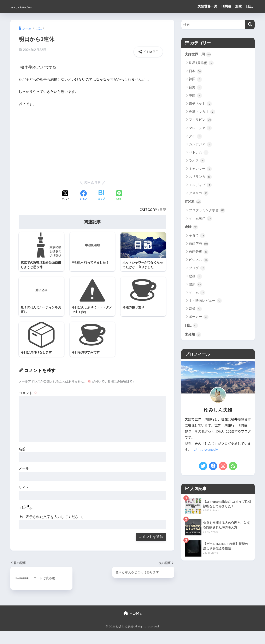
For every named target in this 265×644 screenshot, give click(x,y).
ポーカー (199, 318)
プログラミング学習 (207, 211)
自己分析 (199, 253)
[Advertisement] (53, 140)
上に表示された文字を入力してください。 (52, 517)
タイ (195, 137)
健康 (195, 285)
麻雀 (195, 310)
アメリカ (199, 194)
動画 (195, 277)
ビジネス (199, 261)
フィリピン (200, 120)
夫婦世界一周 (207, 6)
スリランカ (200, 177)
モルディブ (200, 185)
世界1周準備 (201, 63)
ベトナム (199, 153)
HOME (133, 613)
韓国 (195, 80)
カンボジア (200, 145)
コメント (28, 393)
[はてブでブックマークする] (101, 194)
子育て (197, 236)
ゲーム (197, 293)
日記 (249, 6)
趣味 (238, 6)
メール (24, 468)
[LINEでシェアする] (119, 194)
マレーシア (200, 128)
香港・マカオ (202, 112)
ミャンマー (200, 169)
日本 (195, 71)
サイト (24, 487)
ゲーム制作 (200, 219)
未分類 (193, 335)
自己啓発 (199, 245)
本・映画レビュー (205, 301)
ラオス (197, 161)
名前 (22, 449)
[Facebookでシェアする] (83, 194)
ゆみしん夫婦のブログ (37, 6)
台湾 (195, 88)
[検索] (250, 25)
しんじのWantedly (206, 451)
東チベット (200, 104)
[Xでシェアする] (66, 194)
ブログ (197, 269)
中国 (195, 96)
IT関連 (226, 6)
